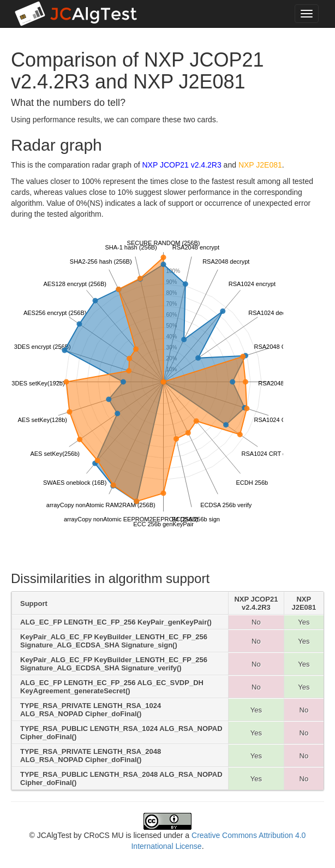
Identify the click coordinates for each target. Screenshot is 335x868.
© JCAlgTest (50, 835)
